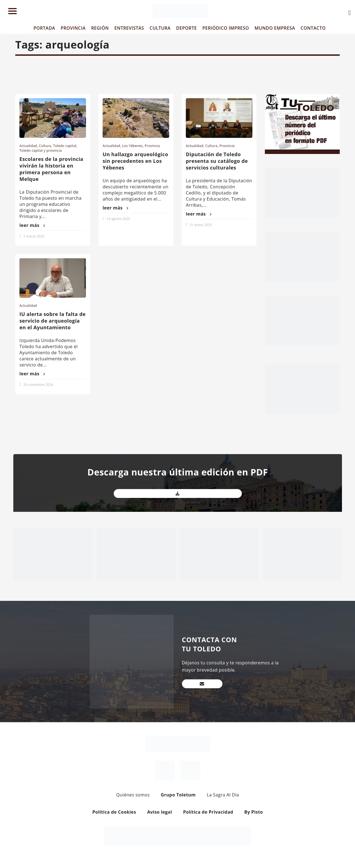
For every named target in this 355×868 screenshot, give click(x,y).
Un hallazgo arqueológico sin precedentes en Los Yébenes (135, 161)
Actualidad (28, 146)
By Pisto (254, 812)
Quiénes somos (133, 795)
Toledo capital (65, 146)
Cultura (45, 146)
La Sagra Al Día (223, 795)
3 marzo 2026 (34, 236)
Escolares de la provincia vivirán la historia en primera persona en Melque (51, 169)
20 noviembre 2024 (38, 385)
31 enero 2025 (201, 225)
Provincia (152, 146)
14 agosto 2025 (118, 219)
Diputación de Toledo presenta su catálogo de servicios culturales (217, 161)
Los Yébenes (132, 146)
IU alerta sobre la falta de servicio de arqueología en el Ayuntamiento (53, 321)
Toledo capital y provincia (41, 150)
